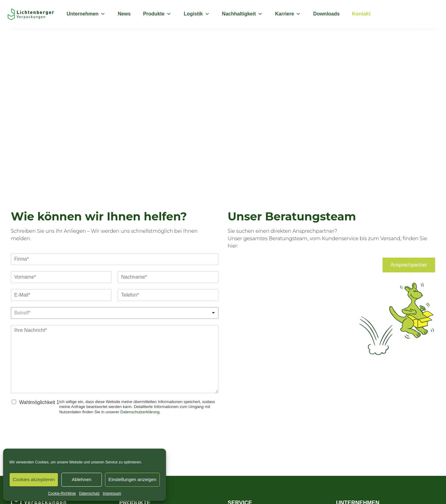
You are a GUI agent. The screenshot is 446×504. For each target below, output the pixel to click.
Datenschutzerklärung (140, 412)
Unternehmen (86, 14)
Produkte (157, 14)
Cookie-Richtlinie (62, 493)
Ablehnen (82, 479)
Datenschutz (89, 493)
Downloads (326, 14)
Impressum (112, 493)
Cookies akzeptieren (34, 479)
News (124, 14)
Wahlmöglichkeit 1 (39, 402)
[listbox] (115, 313)
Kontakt (361, 14)
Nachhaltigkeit (242, 14)
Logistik (197, 14)
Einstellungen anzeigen (132, 479)
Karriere (288, 14)
